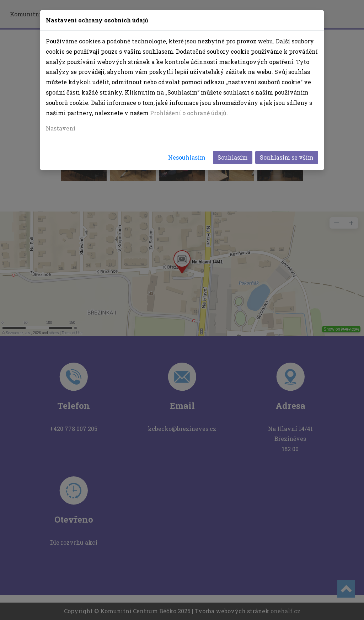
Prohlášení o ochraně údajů (188, 113)
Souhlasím (233, 157)
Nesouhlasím (187, 157)
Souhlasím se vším (287, 157)
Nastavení (61, 128)
